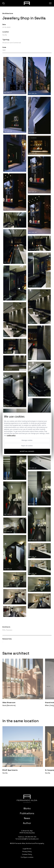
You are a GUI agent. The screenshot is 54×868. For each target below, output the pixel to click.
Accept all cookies (27, 451)
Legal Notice (27, 849)
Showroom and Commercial (12, 43)
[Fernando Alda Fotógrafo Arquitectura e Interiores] (27, 799)
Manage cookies (27, 440)
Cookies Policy (27, 854)
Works (27, 808)
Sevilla (5, 35)
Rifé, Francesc (7, 630)
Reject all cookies (27, 446)
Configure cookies (27, 857)
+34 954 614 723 (30, 837)
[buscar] (4, 3)
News (27, 818)
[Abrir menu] (50, 3)
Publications (27, 813)
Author (27, 823)
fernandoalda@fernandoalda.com (27, 839)
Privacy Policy (27, 851)
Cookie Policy (11, 435)
